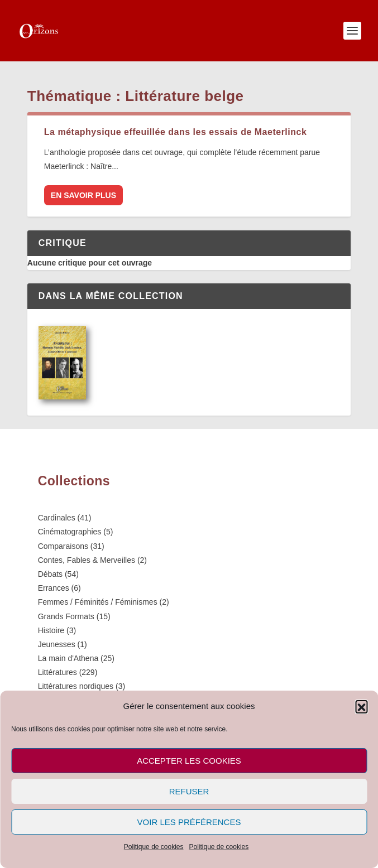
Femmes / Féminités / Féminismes (98, 602)
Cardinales (57, 518)
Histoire (51, 630)
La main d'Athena (68, 658)
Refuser (189, 791)
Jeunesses (57, 644)
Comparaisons (63, 546)
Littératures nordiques (76, 686)
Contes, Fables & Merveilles (87, 560)
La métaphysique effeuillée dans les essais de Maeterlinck (175, 132)
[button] (361, 706)
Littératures (58, 672)
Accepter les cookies (189, 761)
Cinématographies (70, 532)
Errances (54, 588)
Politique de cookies (154, 847)
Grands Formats (66, 616)
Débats (50, 574)
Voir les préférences (189, 822)
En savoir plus (83, 195)
